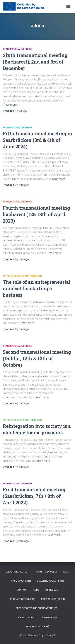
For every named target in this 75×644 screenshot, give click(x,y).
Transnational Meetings (17, 49)
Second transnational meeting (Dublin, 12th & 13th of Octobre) (37, 358)
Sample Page (49, 618)
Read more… (11, 105)
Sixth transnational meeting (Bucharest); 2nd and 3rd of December (35, 62)
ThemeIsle (50, 635)
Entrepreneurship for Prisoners (23, 276)
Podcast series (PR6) (23, 599)
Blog (66, 572)
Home (36, 590)
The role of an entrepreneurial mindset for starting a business (37, 288)
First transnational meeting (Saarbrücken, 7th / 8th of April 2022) (34, 496)
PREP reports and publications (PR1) (38, 608)
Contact (22, 590)
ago (21, 111)
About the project (17, 572)
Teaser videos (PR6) (37, 627)
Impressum (52, 590)
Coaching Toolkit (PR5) (50, 581)
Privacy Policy (27, 618)
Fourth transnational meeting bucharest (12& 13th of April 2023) (36, 214)
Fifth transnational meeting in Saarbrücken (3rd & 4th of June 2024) (37, 140)
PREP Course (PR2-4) (53, 599)
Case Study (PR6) (21, 581)
